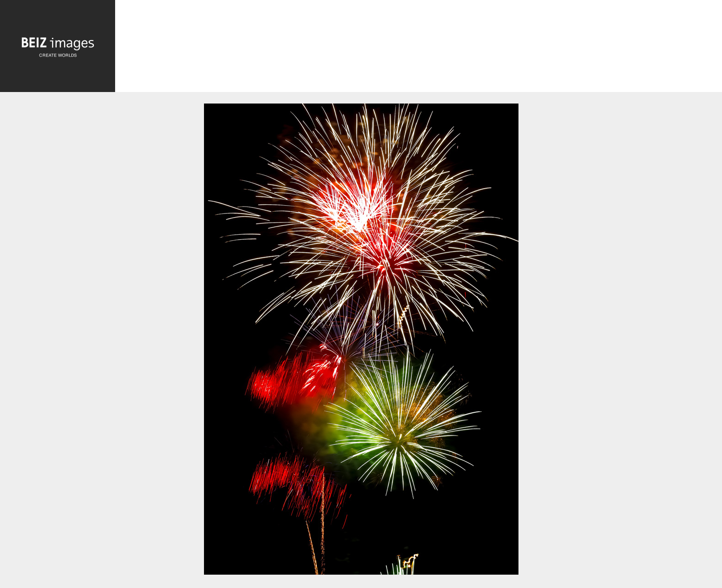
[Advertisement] (419, 47)
